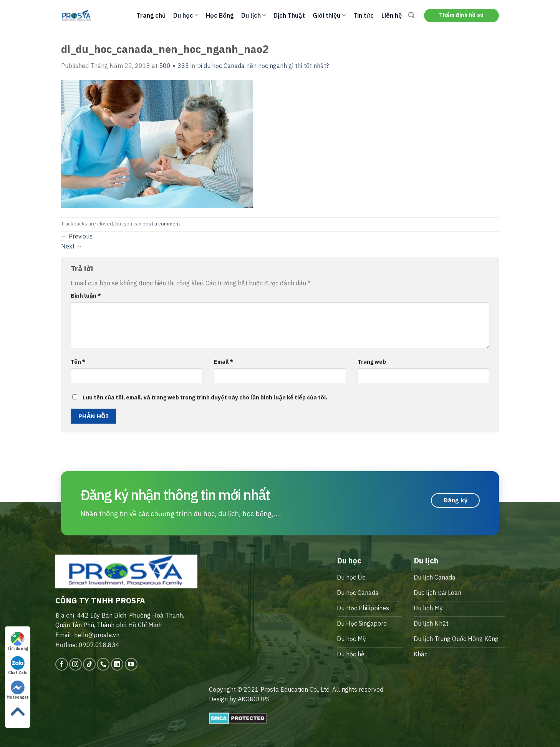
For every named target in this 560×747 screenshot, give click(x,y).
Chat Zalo (18, 666)
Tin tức (364, 15)
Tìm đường (18, 641)
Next (72, 246)
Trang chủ (151, 15)
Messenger (18, 690)
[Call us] (103, 664)
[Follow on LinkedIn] (117, 664)
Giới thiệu (329, 15)
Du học (186, 15)
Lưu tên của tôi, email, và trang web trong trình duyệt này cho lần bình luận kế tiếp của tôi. (205, 397)
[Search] (411, 15)
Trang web (372, 362)
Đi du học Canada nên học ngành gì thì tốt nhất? (263, 66)
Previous (77, 236)
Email (224, 362)
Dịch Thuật (289, 15)
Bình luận (86, 296)
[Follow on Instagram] (75, 664)
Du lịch (253, 15)
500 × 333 (174, 66)
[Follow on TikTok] (89, 664)
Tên (78, 362)
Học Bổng (220, 15)
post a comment (161, 224)
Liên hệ (392, 15)
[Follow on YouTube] (131, 664)
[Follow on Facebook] (62, 664)
